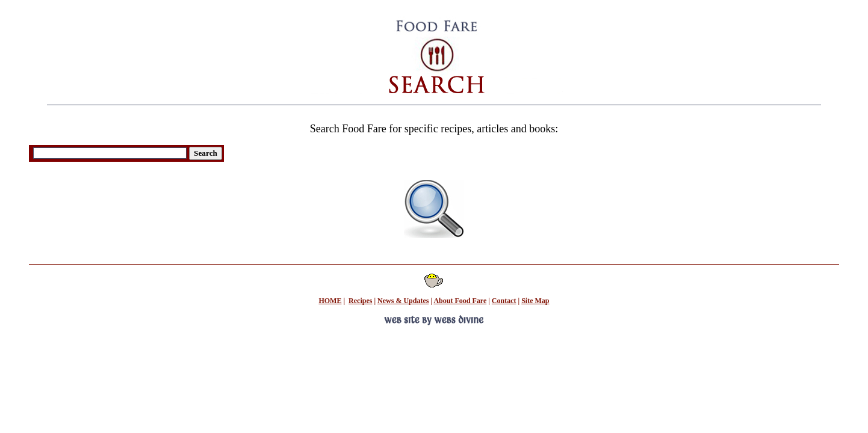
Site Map (535, 301)
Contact (504, 301)
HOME (330, 301)
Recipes (360, 301)
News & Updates (403, 301)
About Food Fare (460, 301)
